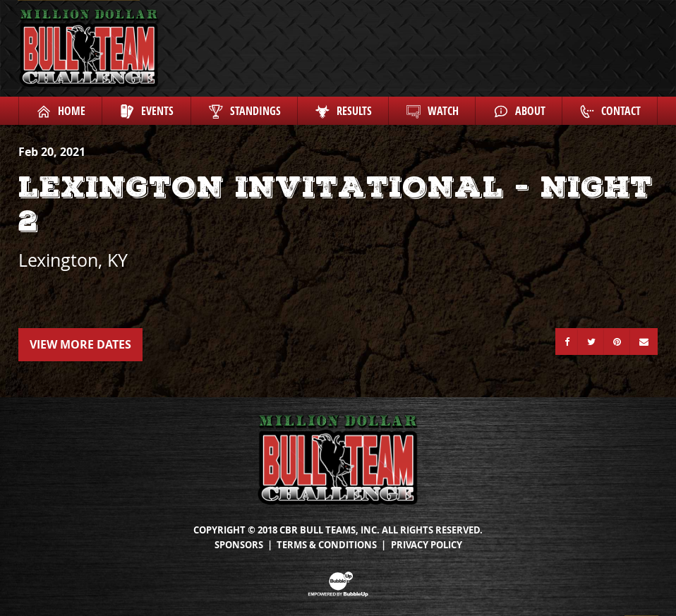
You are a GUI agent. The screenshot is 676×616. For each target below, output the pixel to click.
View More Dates (80, 344)
